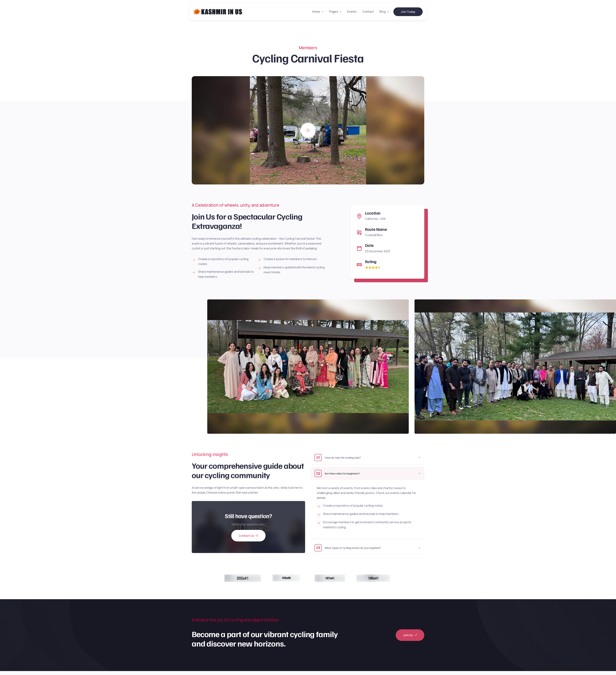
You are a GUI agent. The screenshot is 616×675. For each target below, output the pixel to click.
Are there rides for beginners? (337, 473)
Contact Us (248, 536)
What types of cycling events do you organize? (348, 548)
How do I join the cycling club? (338, 458)
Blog (383, 12)
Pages (334, 12)
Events (352, 12)
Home (316, 12)
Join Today (408, 12)
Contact (368, 12)
